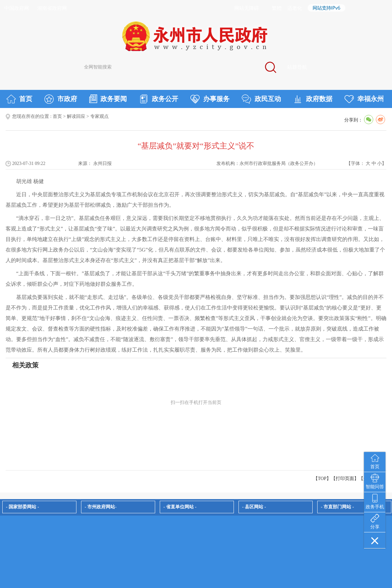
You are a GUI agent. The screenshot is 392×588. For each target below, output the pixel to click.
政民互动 (261, 99)
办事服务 (210, 99)
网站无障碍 (247, 8)
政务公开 (159, 99)
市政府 (61, 99)
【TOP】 (322, 479)
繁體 (277, 8)
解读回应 (76, 116)
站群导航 (297, 67)
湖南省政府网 (52, 8)
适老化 (295, 8)
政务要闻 (108, 99)
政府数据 (313, 99)
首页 (19, 99)
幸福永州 (364, 99)
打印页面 (345, 479)
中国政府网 (17, 8)
